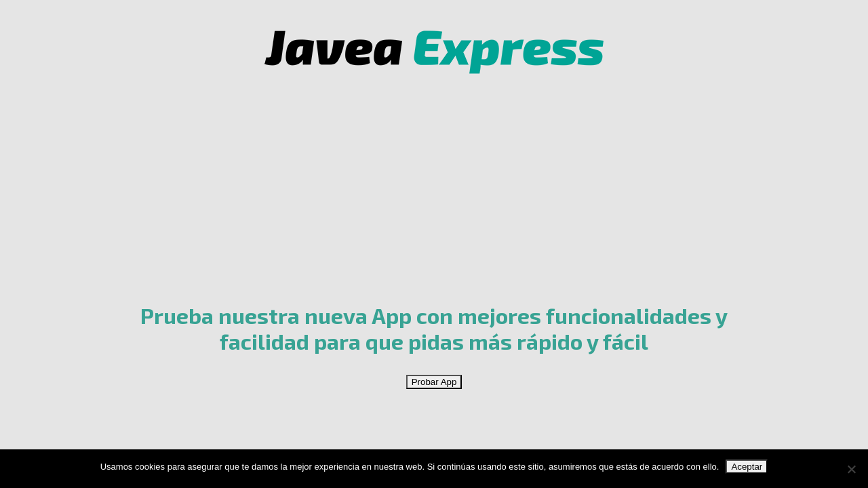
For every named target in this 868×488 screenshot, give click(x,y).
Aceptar (747, 467)
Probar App (434, 382)
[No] (851, 469)
